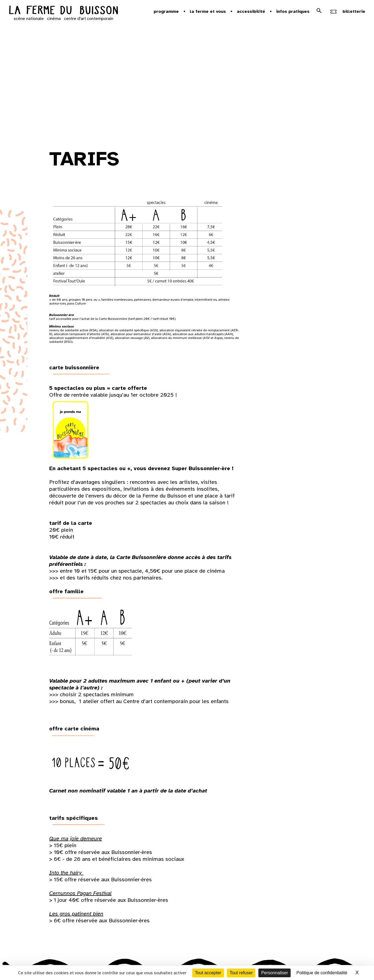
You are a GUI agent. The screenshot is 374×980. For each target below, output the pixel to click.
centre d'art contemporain (89, 19)
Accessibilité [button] (251, 11)
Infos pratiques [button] (293, 11)
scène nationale (29, 19)
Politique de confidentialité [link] (322, 973)
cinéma (54, 19)
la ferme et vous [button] (208, 11)
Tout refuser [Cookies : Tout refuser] (241, 973)
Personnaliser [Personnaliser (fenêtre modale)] (274, 973)
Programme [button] (166, 11)
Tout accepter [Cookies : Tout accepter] (208, 973)
